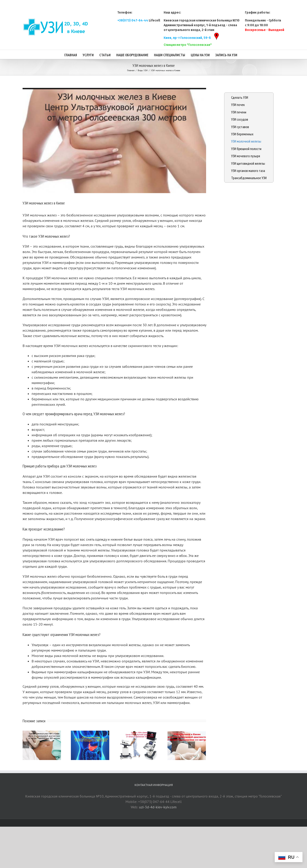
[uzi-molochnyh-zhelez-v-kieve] (114, 141)
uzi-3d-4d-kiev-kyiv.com (158, 807)
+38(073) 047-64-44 (133, 20)
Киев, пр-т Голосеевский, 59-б (190, 38)
